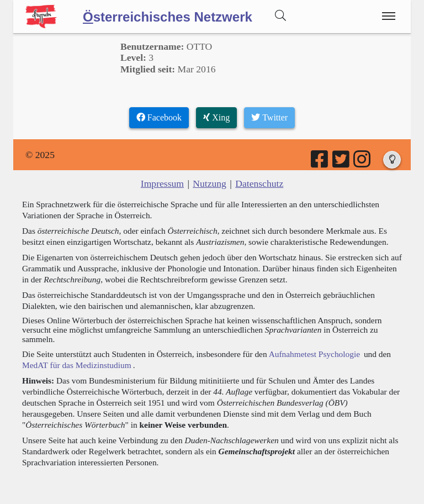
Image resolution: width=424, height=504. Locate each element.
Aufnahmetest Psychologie (314, 354)
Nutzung (210, 183)
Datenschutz (259, 183)
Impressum (162, 183)
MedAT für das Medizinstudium (77, 365)
